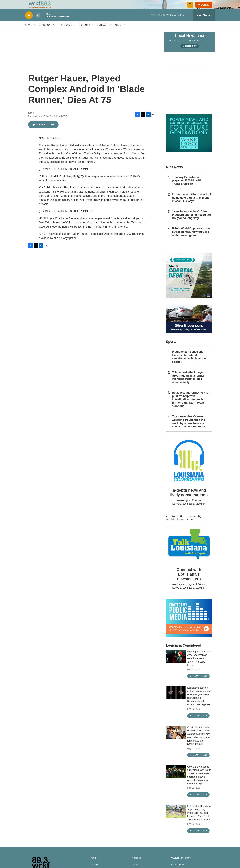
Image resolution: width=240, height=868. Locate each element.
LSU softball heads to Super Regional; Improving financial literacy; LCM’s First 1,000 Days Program (199, 820)
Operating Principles (181, 865)
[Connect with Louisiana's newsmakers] (189, 552)
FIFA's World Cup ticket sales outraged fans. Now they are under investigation (191, 239)
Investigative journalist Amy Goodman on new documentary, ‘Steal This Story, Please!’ (199, 665)
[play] (29, 22)
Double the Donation (179, 526)
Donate (207, 8)
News (29, 32)
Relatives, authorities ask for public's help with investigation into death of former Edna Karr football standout (191, 406)
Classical (45, 32)
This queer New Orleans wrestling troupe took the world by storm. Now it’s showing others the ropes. (189, 428)
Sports (171, 349)
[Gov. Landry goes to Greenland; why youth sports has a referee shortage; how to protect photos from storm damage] (176, 779)
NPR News (174, 174)
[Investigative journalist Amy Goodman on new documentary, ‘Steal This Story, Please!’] (176, 664)
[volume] (38, 22)
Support (84, 32)
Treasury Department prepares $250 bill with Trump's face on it (187, 187)
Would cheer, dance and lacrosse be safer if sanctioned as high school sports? (189, 364)
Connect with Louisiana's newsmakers (189, 581)
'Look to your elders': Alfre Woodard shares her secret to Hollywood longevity (191, 222)
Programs (65, 32)
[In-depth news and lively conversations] (189, 468)
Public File (136, 865)
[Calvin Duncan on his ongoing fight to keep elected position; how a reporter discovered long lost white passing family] (176, 739)
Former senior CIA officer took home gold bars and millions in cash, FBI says (192, 204)
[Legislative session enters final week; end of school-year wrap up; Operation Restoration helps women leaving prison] (176, 700)
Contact (102, 32)
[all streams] (204, 22)
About (119, 32)
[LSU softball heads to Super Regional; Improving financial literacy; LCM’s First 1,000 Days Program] (176, 818)
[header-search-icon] (192, 8)
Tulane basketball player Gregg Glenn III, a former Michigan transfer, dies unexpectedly (188, 384)
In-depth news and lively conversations (189, 499)
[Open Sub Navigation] (34, 32)
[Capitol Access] (189, 96)
